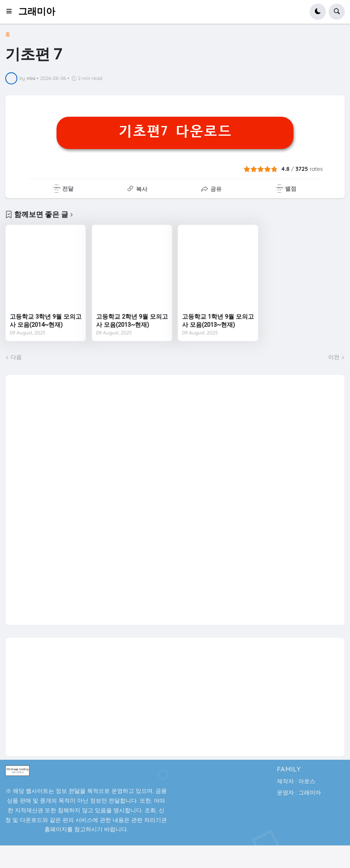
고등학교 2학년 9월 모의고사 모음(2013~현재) (132, 321)
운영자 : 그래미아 (299, 792)
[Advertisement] (72, 496)
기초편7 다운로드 (175, 131)
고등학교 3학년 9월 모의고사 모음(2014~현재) (46, 321)
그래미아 (37, 12)
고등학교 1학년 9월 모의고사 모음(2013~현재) (218, 321)
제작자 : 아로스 (296, 781)
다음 (16, 357)
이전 (334, 357)
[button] (12, 12)
